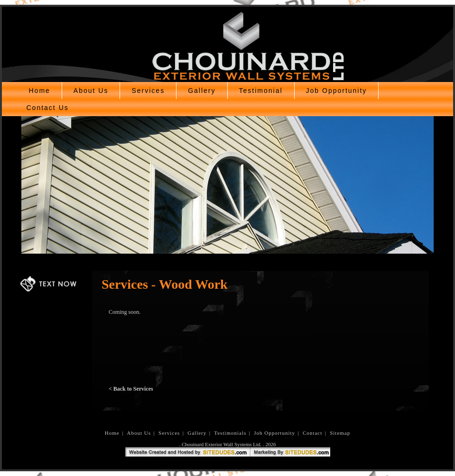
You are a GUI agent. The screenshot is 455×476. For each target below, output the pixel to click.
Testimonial (261, 91)
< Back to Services (131, 389)
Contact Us (48, 108)
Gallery (202, 91)
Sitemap (340, 433)
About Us (91, 91)
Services (148, 91)
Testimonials (230, 433)
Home (40, 91)
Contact (312, 433)
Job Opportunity (337, 91)
